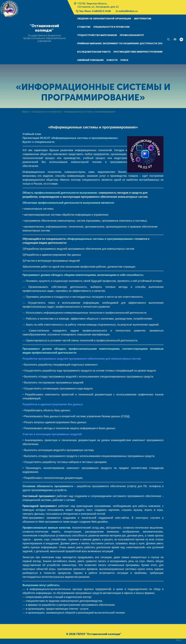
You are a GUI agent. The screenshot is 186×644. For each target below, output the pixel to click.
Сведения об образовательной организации (104, 19)
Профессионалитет (132, 35)
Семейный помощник (90, 60)
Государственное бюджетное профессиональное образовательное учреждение (44, 38)
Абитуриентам (143, 19)
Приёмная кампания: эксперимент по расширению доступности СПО (120, 44)
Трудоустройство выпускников (97, 35)
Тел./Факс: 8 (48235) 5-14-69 (93, 11)
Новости (112, 60)
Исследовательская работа (94, 52)
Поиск (124, 60)
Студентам (84, 27)
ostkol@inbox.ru (126, 11)
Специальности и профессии (111, 27)
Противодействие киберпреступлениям (138, 52)
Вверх (179, 640)
